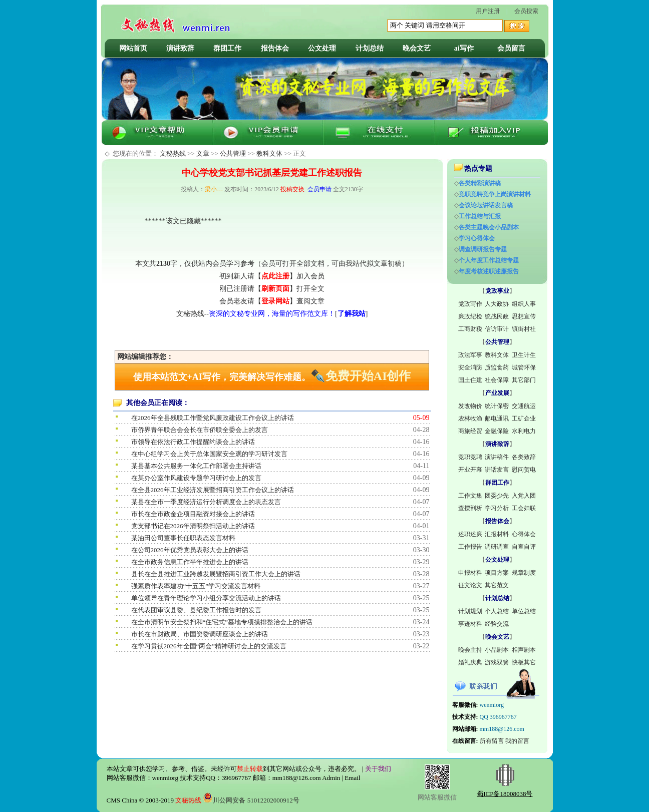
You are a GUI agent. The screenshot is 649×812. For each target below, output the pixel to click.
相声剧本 (524, 650)
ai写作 (464, 48)
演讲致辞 (180, 48)
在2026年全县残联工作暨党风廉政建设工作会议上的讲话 (213, 418)
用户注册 (488, 11)
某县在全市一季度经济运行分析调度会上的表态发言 (206, 502)
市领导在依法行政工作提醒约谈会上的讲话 (193, 442)
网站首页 (133, 48)
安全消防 (470, 367)
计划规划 (470, 611)
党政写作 (470, 304)
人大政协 (497, 304)
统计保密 (497, 406)
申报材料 (470, 573)
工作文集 (470, 496)
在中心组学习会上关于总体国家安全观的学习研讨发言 (209, 454)
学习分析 (497, 508)
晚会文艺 (417, 48)
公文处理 (322, 48)
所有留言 (492, 741)
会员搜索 (526, 11)
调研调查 (497, 547)
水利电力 (524, 431)
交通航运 (524, 406)
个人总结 (497, 611)
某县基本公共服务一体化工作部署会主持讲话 (196, 466)
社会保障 (497, 380)
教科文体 (269, 153)
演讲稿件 (497, 457)
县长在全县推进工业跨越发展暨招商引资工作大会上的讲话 (216, 574)
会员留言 (511, 48)
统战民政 (497, 316)
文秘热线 (173, 153)
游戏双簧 (497, 662)
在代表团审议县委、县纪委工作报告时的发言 (196, 610)
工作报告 (470, 547)
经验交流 (497, 624)
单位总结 (524, 611)
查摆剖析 (470, 508)
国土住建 (470, 380)
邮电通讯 (497, 419)
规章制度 (524, 573)
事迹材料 (470, 624)
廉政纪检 (470, 316)
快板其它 (524, 662)
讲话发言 (497, 470)
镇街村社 (524, 329)
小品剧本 (497, 650)
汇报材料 (497, 534)
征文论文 (470, 585)
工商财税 (470, 329)
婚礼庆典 (470, 662)
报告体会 (275, 48)
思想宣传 (524, 316)
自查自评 (524, 547)
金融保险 (497, 431)
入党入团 (524, 496)
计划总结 (370, 48)
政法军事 (470, 355)
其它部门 (524, 380)
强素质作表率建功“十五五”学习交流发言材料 (196, 586)
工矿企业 (524, 419)
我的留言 (517, 741)
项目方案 (497, 573)
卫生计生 (524, 355)
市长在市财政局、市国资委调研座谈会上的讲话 (200, 634)
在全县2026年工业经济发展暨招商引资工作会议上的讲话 (213, 490)
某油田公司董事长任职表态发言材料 (183, 538)
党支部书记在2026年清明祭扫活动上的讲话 (193, 526)
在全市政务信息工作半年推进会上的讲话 (190, 562)
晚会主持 (470, 650)
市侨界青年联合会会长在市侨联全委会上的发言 (200, 430)
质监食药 (497, 367)
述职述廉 (470, 534)
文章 (203, 153)
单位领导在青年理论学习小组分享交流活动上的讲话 (206, 598)
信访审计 (497, 329)
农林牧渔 (470, 419)
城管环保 (524, 367)
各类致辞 (524, 457)
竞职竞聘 (470, 457)
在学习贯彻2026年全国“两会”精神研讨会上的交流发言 (209, 646)
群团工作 (227, 48)
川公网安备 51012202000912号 (251, 800)
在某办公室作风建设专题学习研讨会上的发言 (196, 478)
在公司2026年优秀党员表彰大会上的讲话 (190, 550)
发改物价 (470, 406)
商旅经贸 (470, 431)
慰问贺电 (524, 470)
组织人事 (524, 304)
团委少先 (497, 496)
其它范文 (497, 585)
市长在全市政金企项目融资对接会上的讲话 (193, 514)
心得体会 (524, 534)
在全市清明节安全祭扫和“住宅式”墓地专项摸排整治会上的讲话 (222, 622)
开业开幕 (470, 470)
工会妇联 (524, 508)
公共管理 (233, 153)
